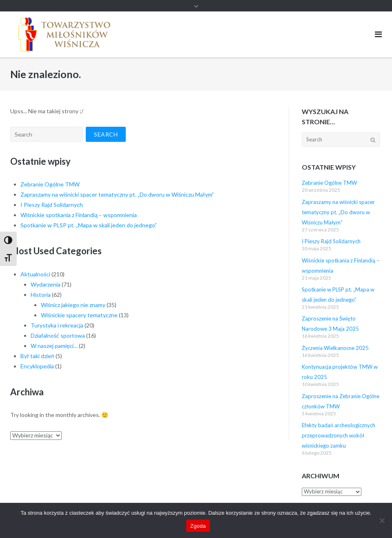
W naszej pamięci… (54, 346)
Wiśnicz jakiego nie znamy (73, 305)
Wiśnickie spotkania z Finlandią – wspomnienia (79, 215)
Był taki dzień (37, 356)
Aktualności (35, 274)
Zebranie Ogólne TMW (50, 184)
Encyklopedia (37, 366)
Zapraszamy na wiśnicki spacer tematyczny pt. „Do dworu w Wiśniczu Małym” (117, 194)
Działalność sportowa (58, 335)
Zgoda (198, 526)
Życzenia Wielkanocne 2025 (335, 348)
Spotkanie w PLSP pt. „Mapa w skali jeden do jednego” (89, 225)
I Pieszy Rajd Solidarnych (52, 205)
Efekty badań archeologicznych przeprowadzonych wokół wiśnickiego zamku (339, 435)
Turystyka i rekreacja (57, 325)
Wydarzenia (46, 284)
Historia (41, 295)
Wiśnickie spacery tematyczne (79, 315)
